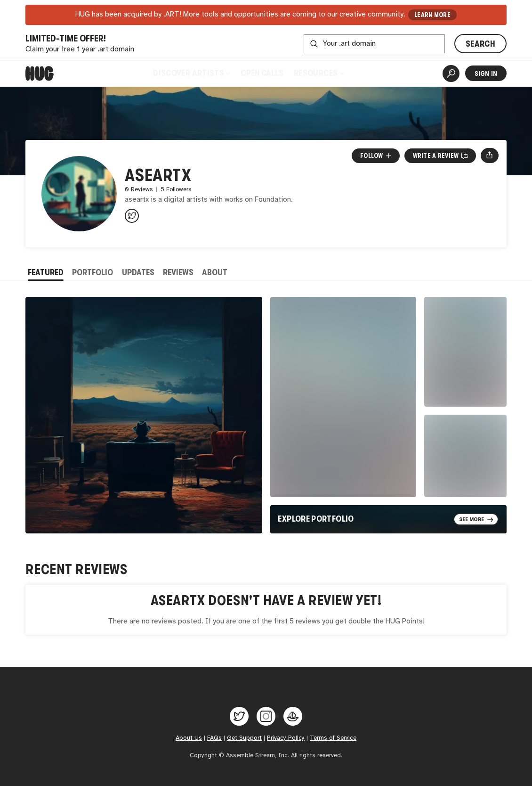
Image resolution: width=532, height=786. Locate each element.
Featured (46, 272)
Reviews (178, 272)
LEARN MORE (432, 15)
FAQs (214, 738)
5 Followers (176, 190)
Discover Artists (191, 73)
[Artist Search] (451, 74)
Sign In (486, 74)
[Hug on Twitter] (239, 716)
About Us (189, 738)
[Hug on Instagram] (266, 716)
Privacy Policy (286, 738)
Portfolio (93, 272)
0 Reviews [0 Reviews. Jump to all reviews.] (139, 190)
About (215, 272)
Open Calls (262, 73)
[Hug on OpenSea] (293, 716)
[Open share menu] (489, 156)
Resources (318, 73)
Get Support (244, 738)
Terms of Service (333, 738)
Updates (138, 272)
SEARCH (480, 44)
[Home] (40, 74)
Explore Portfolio (316, 519)
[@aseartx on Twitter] (132, 216)
